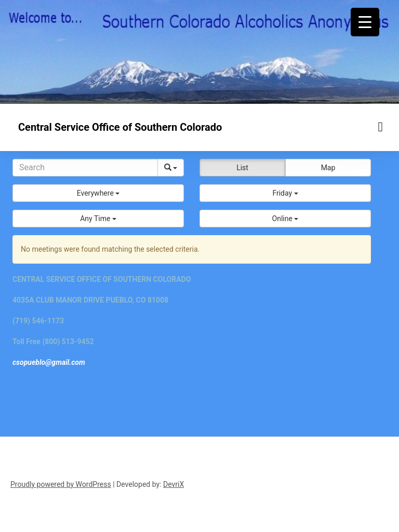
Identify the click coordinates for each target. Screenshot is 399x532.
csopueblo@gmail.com (49, 362)
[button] (98, 193)
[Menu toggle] (381, 127)
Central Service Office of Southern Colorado (120, 127)
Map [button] (328, 168)
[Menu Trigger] (365, 22)
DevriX (174, 484)
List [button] (242, 168)
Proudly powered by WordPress (61, 484)
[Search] (85, 168)
